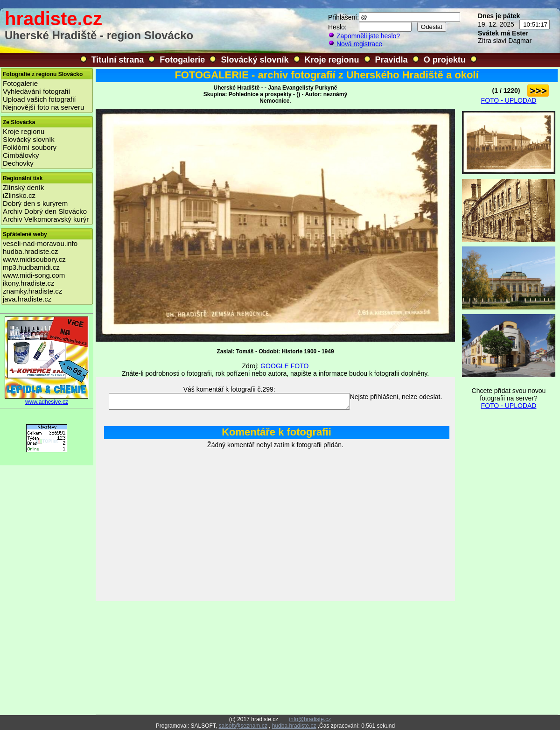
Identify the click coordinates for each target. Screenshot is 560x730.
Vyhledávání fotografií (37, 91)
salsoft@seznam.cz (243, 726)
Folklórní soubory (30, 147)
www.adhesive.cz (47, 399)
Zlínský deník (23, 187)
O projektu (445, 60)
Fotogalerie (182, 60)
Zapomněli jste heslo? (364, 36)
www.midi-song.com (34, 275)
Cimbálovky (21, 155)
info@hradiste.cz (310, 719)
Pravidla (392, 60)
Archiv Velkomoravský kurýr (46, 219)
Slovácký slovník (255, 60)
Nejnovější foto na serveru (43, 107)
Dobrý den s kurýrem (35, 203)
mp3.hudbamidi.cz (31, 267)
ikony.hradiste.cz (29, 283)
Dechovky (18, 163)
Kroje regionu (332, 60)
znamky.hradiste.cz (32, 291)
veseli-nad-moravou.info (40, 243)
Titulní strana (118, 60)
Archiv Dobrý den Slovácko (45, 211)
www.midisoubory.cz (34, 259)
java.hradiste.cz (27, 299)
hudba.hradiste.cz (30, 251)
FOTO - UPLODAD (509, 100)
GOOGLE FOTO (284, 366)
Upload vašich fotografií (39, 99)
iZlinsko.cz (19, 195)
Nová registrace (355, 44)
